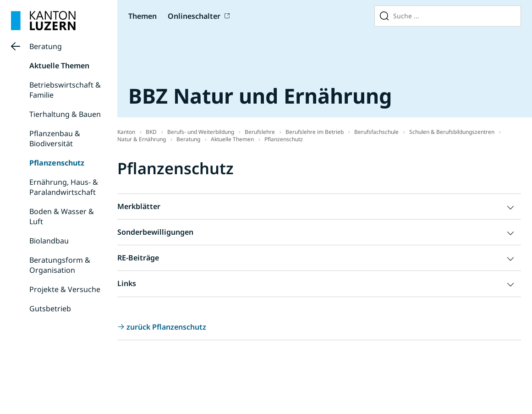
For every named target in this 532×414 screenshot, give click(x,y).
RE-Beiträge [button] (138, 258)
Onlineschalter (194, 16)
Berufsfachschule (376, 132)
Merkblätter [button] (139, 206)
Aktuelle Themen (59, 66)
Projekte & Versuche (65, 289)
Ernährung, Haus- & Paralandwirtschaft (64, 187)
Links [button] (127, 283)
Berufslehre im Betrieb (315, 132)
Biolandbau (49, 241)
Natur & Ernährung (142, 139)
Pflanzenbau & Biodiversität (55, 138)
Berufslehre (260, 132)
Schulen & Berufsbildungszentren (452, 132)
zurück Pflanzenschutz (166, 327)
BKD (151, 132)
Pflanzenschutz (57, 163)
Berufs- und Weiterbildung (201, 132)
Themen (143, 16)
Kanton (126, 132)
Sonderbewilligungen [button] (155, 232)
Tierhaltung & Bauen (65, 114)
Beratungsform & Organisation (60, 265)
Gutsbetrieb (50, 309)
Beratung (46, 46)
